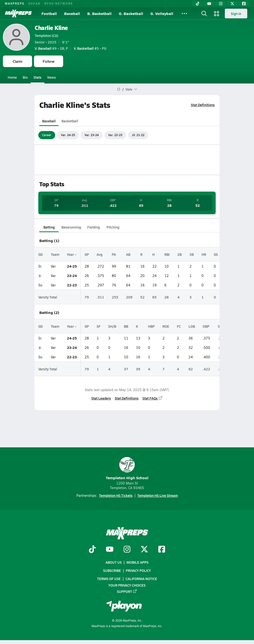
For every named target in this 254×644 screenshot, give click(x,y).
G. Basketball (131, 13)
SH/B (112, 326)
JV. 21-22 (138, 135)
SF (99, 326)
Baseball (72, 13)
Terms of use (109, 579)
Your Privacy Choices (127, 585)
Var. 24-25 (68, 135)
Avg (100, 254)
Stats (37, 77)
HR (204, 254)
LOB (192, 326)
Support (127, 591)
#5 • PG (90, 48)
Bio (25, 77)
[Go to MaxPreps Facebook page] (162, 550)
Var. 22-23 (115, 135)
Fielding (94, 227)
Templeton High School (127, 469)
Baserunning (71, 227)
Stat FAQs (153, 398)
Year (72, 254)
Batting (49, 227)
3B (192, 254)
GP (87, 254)
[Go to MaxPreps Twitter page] (144, 550)
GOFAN (34, 3)
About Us (114, 562)
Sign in (236, 14)
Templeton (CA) (47, 35)
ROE (166, 326)
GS (216, 254)
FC (179, 326)
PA (114, 254)
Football (49, 13)
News (52, 77)
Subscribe (112, 570)
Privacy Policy (138, 570)
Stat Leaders (101, 398)
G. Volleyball (162, 13)
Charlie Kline (51, 28)
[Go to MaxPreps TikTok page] (92, 550)
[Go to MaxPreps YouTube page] (110, 550)
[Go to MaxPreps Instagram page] (127, 550)
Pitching (113, 227)
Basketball (70, 121)
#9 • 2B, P (51, 48)
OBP (206, 326)
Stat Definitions (203, 105)
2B (180, 254)
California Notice (141, 579)
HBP (151, 326)
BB (126, 326)
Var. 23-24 (92, 135)
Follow (49, 61)
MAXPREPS (15, 3)
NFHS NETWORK (59, 3)
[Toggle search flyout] (204, 14)
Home (12, 77)
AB (128, 254)
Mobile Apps (137, 562)
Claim (18, 61)
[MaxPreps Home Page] (119, 89)
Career (47, 135)
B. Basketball (99, 13)
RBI (167, 254)
